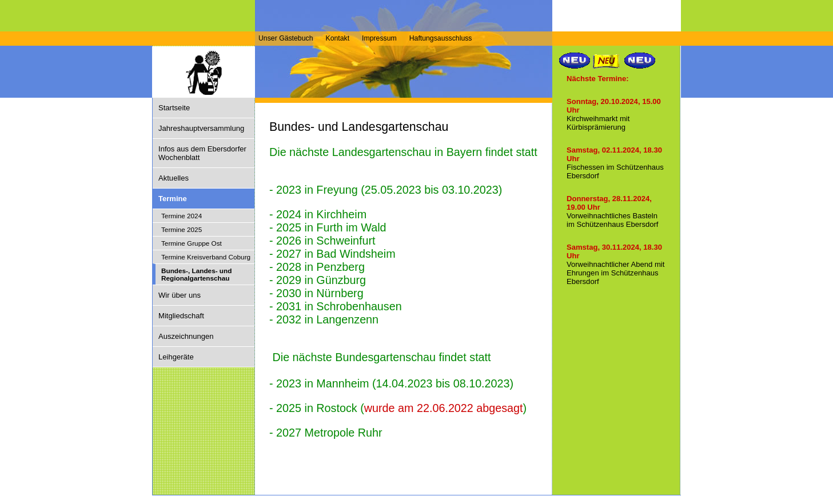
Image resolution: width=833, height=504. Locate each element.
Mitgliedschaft (181, 316)
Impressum (379, 38)
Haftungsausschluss (441, 38)
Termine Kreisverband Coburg (206, 257)
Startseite (174, 108)
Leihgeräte (176, 357)
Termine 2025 (182, 229)
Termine (173, 199)
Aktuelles (174, 178)
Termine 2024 (182, 216)
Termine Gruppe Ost (192, 243)
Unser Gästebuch (286, 38)
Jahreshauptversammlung (201, 128)
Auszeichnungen (186, 336)
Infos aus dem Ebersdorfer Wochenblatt (202, 153)
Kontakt (337, 38)
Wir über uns (180, 295)
